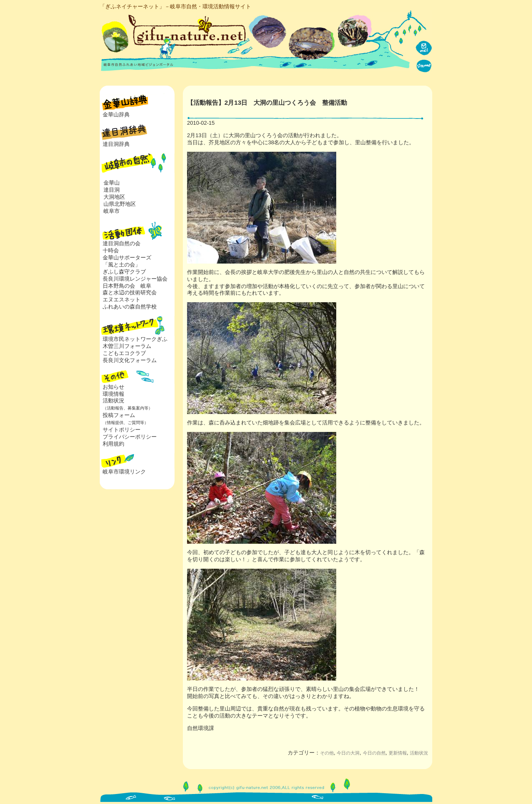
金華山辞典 (116, 115)
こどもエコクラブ (124, 353)
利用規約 (113, 444)
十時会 (111, 250)
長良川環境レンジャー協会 (135, 279)
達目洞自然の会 (122, 243)
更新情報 (398, 753)
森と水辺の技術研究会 (130, 292)
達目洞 (112, 190)
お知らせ (113, 387)
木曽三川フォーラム (127, 346)
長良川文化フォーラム (130, 360)
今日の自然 (374, 753)
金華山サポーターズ (127, 258)
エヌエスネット (122, 300)
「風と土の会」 (122, 265)
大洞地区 (114, 197)
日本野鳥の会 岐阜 (127, 286)
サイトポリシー (122, 430)
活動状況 (126, 404)
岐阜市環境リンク (124, 472)
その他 (327, 753)
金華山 (112, 183)
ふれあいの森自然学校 (130, 307)
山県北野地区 (120, 204)
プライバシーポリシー (130, 437)
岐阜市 (112, 211)
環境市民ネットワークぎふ (135, 339)
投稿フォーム (124, 419)
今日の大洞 (348, 753)
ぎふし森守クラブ (124, 272)
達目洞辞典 (116, 144)
